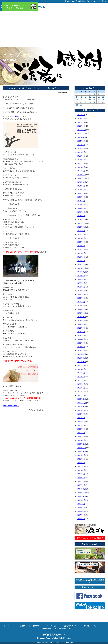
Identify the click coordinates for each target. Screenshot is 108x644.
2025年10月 (82, 137)
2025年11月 (82, 133)
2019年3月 (81, 433)
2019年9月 (81, 410)
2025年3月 (81, 163)
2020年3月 (81, 388)
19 (94, 99)
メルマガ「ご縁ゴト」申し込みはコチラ (90, 538)
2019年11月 (82, 403)
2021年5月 (81, 335)
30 (81, 105)
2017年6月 (81, 511)
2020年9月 (81, 365)
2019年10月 (82, 407)
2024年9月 (81, 186)
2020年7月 (81, 373)
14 (103, 97)
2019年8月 (81, 414)
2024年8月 (81, 190)
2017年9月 (81, 500)
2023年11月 (82, 223)
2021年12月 (82, 309)
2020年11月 (82, 358)
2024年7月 (81, 193)
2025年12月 (82, 130)
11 (90, 97)
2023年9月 (81, 231)
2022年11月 (82, 268)
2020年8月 (81, 369)
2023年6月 (81, 242)
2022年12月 (82, 264)
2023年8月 (81, 234)
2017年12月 (82, 489)
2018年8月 (81, 459)
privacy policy (47, 629)
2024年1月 (81, 216)
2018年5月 (81, 470)
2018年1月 (81, 485)
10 (85, 97)
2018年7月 (81, 463)
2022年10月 (82, 272)
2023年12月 (82, 220)
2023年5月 (81, 246)
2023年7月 (81, 238)
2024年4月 (81, 205)
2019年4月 (81, 429)
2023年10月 (82, 227)
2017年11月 (82, 493)
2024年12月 (82, 175)
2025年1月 (81, 171)
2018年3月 (81, 478)
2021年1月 (81, 350)
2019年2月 (81, 436)
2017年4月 (81, 519)
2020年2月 (81, 392)
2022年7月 (81, 283)
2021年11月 (82, 313)
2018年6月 (81, 466)
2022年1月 (81, 306)
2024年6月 (81, 197)
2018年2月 (81, 481)
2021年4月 (81, 339)
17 (85, 99)
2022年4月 (81, 294)
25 (90, 102)
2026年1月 (81, 126)
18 (90, 99)
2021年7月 (81, 328)
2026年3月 (81, 119)
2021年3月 (81, 343)
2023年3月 (81, 253)
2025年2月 (81, 167)
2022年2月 (81, 302)
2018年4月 (81, 474)
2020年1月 (81, 395)
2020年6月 (81, 377)
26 (94, 102)
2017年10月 (82, 496)
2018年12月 (82, 444)
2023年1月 (81, 261)
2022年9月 (81, 276)
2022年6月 (81, 287)
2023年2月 (81, 257)
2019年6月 (81, 422)
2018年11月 (82, 448)
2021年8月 (81, 324)
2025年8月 (81, 145)
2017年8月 (81, 504)
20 (99, 99)
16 (81, 99)
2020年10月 (82, 362)
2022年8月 (81, 279)
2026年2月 (81, 122)
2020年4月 (81, 384)
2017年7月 (81, 508)
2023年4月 (81, 249)
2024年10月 (82, 182)
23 (81, 102)
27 (99, 102)
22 (77, 102)
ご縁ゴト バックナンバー (90, 587)
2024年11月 (82, 178)
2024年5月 (81, 201)
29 (77, 105)
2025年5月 (81, 156)
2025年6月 (81, 152)
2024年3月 (81, 208)
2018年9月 (81, 455)
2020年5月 (81, 380)
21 (103, 99)
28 (103, 102)
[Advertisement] (54, 29)
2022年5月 (81, 291)
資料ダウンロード (70, 626)
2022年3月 (81, 298)
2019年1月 (81, 440)
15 (77, 99)
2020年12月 (82, 354)
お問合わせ (63, 629)
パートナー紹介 (52, 626)
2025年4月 (81, 160)
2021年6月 (81, 332)
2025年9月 (81, 141)
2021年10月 (82, 317)
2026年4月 (81, 115)
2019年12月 (82, 399)
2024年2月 (81, 212)
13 (99, 97)
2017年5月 (81, 515)
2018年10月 (82, 451)
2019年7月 (81, 418)
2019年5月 (81, 425)
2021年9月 (81, 321)
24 (85, 102)
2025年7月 (81, 148)
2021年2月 (81, 347)
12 (94, 97)
